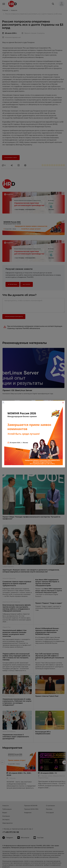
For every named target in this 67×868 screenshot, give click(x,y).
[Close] (63, 403)
